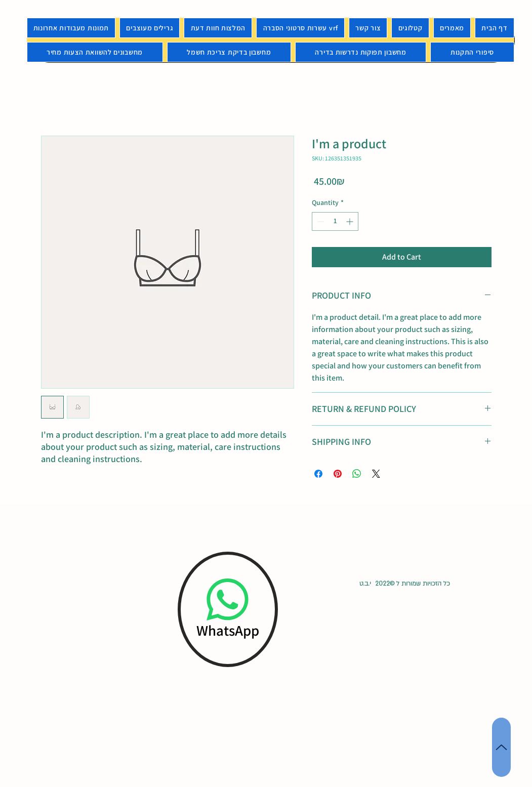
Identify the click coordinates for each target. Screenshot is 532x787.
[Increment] (351, 221)
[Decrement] (320, 221)
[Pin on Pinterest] (338, 474)
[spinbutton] (335, 221)
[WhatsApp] (228, 609)
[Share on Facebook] (318, 474)
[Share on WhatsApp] (357, 474)
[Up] (501, 747)
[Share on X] (376, 474)
